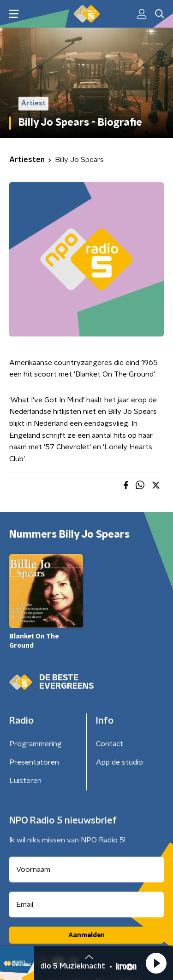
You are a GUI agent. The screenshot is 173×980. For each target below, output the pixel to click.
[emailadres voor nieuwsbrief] (86, 905)
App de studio (119, 762)
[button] (156, 963)
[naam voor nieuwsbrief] (86, 870)
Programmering (36, 744)
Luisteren (25, 781)
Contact (110, 744)
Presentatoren (34, 762)
